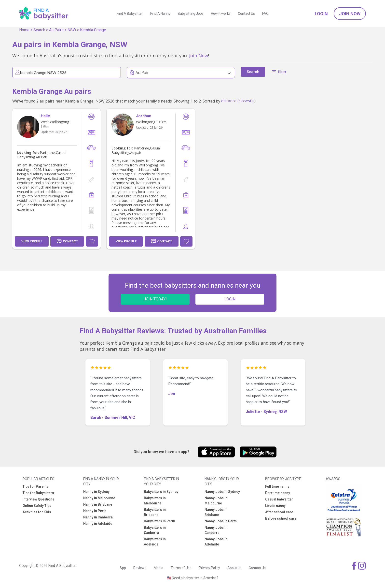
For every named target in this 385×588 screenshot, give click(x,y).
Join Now (350, 14)
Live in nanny (275, 506)
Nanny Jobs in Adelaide (216, 542)
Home (24, 30)
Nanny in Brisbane (98, 504)
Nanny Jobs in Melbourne (216, 501)
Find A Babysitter (130, 14)
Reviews (140, 568)
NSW (72, 30)
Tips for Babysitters (38, 493)
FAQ (265, 14)
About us (234, 568)
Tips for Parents (35, 486)
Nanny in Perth (95, 511)
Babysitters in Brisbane (155, 512)
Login (321, 14)
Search (39, 30)
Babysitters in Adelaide (155, 542)
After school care (279, 512)
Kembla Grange (93, 30)
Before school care (281, 518)
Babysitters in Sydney (161, 492)
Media (158, 568)
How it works (221, 14)
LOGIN (230, 299)
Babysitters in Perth (159, 521)
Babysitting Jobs (191, 14)
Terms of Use (181, 568)
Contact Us (246, 14)
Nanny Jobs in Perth (221, 521)
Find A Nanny (160, 14)
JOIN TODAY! (155, 299)
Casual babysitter (279, 499)
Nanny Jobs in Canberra (216, 530)
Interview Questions (38, 499)
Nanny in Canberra (98, 517)
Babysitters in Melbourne (155, 501)
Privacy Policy (209, 568)
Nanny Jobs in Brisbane (216, 512)
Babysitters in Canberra (155, 530)
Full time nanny (277, 486)
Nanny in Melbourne (99, 498)
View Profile (32, 241)
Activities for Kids (37, 512)
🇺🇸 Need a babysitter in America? (193, 578)
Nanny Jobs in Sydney (222, 492)
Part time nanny (278, 493)
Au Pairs (56, 30)
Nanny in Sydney (96, 492)
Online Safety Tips (37, 506)
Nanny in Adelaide (98, 524)
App (123, 568)
